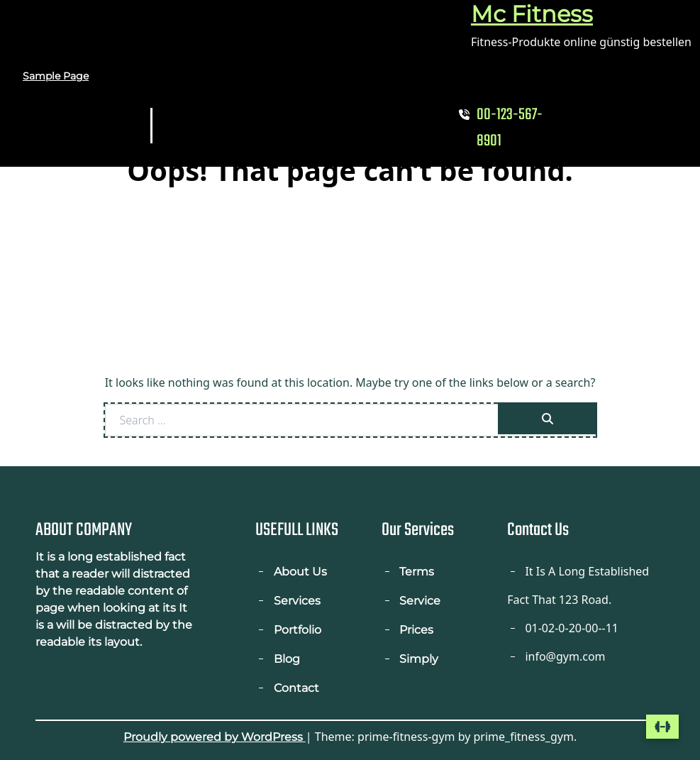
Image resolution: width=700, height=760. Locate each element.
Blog (287, 659)
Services (297, 601)
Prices (416, 630)
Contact (296, 688)
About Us (300, 572)
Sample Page (56, 76)
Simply (419, 659)
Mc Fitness (532, 14)
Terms (417, 572)
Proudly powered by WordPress (215, 737)
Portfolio (298, 630)
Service (420, 601)
